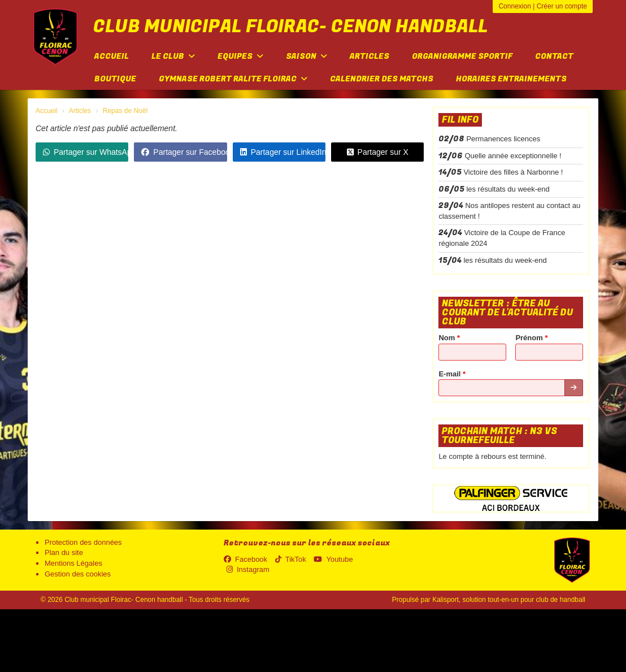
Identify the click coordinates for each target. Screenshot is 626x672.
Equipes (240, 56)
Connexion (514, 6)
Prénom (531, 338)
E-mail (452, 374)
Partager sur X (378, 152)
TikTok (291, 559)
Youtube (333, 559)
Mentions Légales (73, 563)
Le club (173, 56)
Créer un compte (562, 6)
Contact (554, 56)
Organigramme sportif (462, 56)
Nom (449, 338)
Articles (369, 56)
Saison (307, 56)
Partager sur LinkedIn (283, 152)
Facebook (245, 559)
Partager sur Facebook (184, 152)
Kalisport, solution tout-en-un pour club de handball (509, 600)
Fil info (460, 120)
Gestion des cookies (78, 574)
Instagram (248, 569)
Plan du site (64, 552)
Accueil (112, 56)
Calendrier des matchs (382, 79)
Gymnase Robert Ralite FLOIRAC (233, 79)
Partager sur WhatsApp (86, 152)
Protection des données (83, 542)
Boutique (115, 79)
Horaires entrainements (511, 79)
